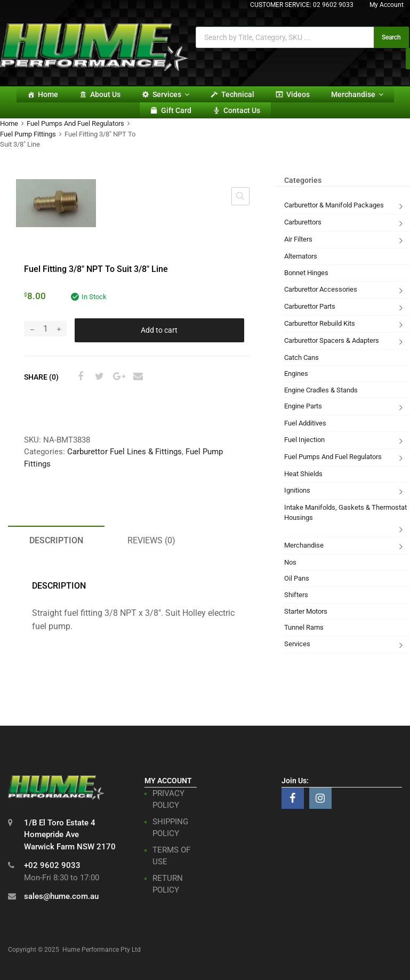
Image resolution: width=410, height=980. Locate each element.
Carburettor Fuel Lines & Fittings (124, 452)
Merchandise (357, 94)
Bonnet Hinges (306, 273)
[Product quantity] (45, 329)
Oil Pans (297, 578)
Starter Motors (306, 611)
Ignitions (297, 490)
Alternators (301, 256)
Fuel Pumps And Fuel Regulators (75, 123)
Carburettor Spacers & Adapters (332, 340)
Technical (238, 94)
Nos (290, 562)
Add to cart (159, 330)
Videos (298, 94)
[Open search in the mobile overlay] (302, 37)
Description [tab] (56, 540)
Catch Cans (302, 358)
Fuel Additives (305, 423)
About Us (105, 94)
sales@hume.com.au (61, 896)
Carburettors (303, 222)
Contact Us (242, 110)
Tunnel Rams (304, 627)
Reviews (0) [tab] (151, 540)
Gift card (176, 110)
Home (48, 94)
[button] (240, 196)
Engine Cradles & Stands (321, 390)
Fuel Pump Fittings (28, 134)
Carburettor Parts (310, 306)
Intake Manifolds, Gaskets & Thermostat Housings (345, 513)
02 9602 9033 (333, 5)
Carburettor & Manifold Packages (334, 205)
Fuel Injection (304, 440)
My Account (387, 5)
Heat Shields (303, 474)
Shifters (296, 595)
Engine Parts (303, 406)
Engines (296, 373)
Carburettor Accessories (321, 289)
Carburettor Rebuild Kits (320, 323)
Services (171, 94)
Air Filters (298, 239)
